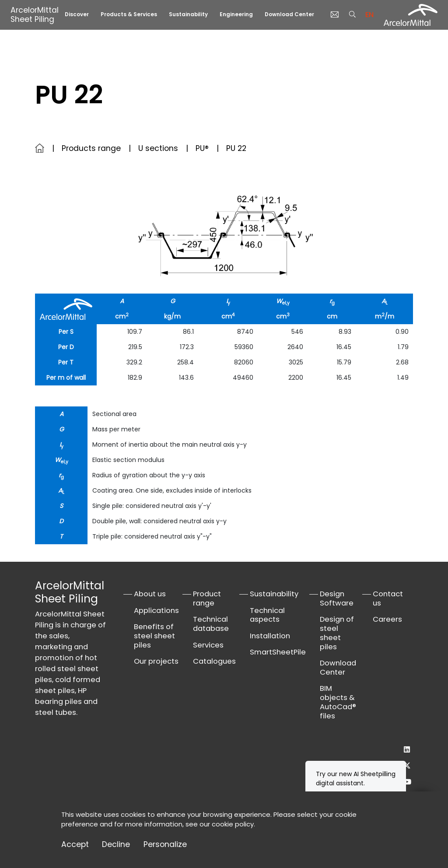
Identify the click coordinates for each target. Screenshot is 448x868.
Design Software (337, 598)
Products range (91, 148)
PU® (202, 148)
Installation (270, 636)
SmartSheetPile (278, 652)
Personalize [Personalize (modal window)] (165, 845)
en (369, 15)
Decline (116, 845)
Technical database (211, 624)
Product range (207, 598)
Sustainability (188, 14)
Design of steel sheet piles (337, 633)
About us (150, 594)
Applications (156, 611)
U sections (158, 148)
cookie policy (233, 824)
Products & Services (129, 14)
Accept (75, 845)
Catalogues (214, 661)
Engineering (236, 14)
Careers (387, 619)
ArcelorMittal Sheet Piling (35, 15)
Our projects (156, 661)
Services (208, 645)
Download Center (289, 14)
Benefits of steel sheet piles (154, 636)
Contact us (388, 598)
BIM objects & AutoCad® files (338, 702)
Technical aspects (267, 615)
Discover (77, 14)
